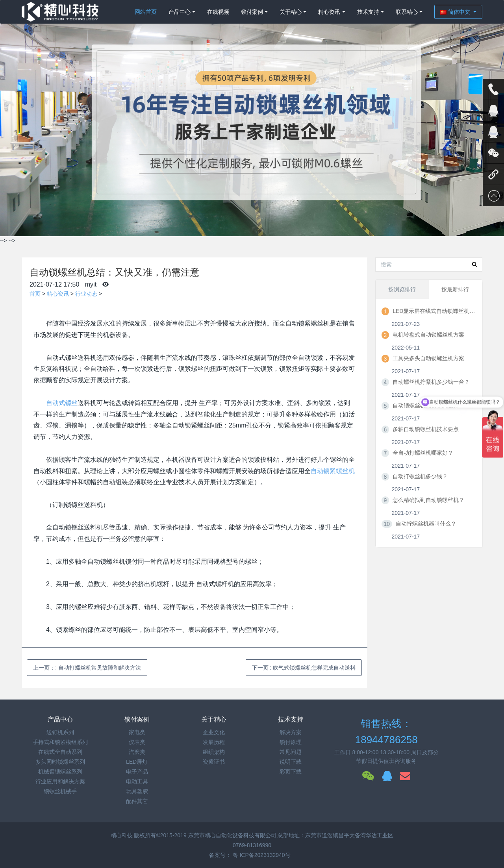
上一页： (87, 668)
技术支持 (368, 12)
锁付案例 (252, 12)
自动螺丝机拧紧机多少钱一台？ (431, 382)
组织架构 (214, 752)
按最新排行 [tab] (455, 289)
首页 (35, 294)
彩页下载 (291, 772)
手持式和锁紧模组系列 (60, 742)
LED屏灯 (137, 762)
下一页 (304, 668)
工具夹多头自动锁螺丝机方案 (428, 358)
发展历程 (214, 742)
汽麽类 (137, 752)
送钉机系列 (60, 732)
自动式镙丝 (62, 403)
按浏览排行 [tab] (402, 289)
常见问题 (291, 752)
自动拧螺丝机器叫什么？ (426, 524)
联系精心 (407, 12)
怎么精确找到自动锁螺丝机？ (428, 500)
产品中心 (180, 12)
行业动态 (86, 294)
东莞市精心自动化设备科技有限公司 (232, 835)
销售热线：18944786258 (386, 732)
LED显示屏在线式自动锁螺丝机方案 (434, 311)
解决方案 (291, 732)
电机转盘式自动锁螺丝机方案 (428, 335)
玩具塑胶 (137, 791)
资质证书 (214, 762)
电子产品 (137, 772)
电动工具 (137, 781)
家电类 (137, 732)
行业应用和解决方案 (60, 781)
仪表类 (137, 742)
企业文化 (214, 732)
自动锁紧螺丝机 (333, 471)
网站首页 (146, 12)
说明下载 (291, 762)
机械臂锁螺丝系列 (60, 772)
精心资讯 (329, 12)
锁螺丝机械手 (60, 791)
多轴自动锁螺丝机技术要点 (426, 429)
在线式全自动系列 (60, 752)
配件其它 (137, 801)
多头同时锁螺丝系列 (60, 762)
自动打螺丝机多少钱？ (420, 476)
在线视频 (218, 12)
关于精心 (291, 12)
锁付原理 (291, 742)
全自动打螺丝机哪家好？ (423, 453)
